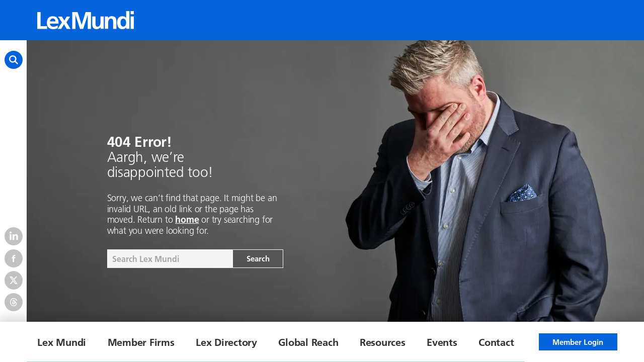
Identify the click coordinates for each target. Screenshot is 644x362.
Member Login (578, 342)
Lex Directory (226, 342)
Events (442, 342)
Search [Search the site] (258, 258)
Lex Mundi (62, 342)
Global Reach (308, 342)
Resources (383, 342)
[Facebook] (14, 258)
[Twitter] (14, 280)
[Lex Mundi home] (85, 20)
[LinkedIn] (14, 236)
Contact (496, 342)
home (187, 219)
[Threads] (14, 302)
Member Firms (141, 342)
